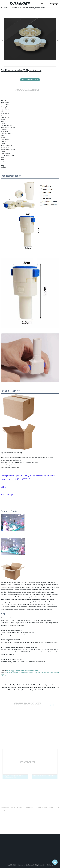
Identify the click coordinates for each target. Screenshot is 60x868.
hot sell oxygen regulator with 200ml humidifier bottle (22, 671)
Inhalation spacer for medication (46, 687)
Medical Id (21, 687)
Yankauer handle (22, 685)
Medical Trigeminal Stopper (48, 685)
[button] (42, 4)
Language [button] (54, 4)
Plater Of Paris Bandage (8, 685)
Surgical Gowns (33, 685)
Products (14, 8)
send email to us (30, 80)
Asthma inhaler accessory (9, 687)
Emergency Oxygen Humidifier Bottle (34, 690)
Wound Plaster (30, 687)
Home (6, 8)
